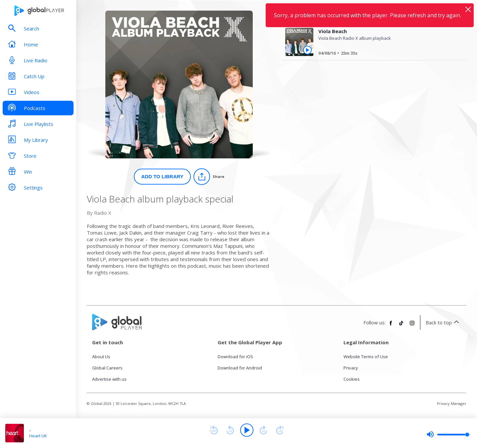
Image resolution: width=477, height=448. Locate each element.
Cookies (352, 379)
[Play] (247, 430)
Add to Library (162, 176)
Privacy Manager (452, 403)
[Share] (209, 177)
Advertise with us (109, 379)
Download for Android (240, 368)
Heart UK (38, 436)
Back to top (443, 322)
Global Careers (107, 368)
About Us (101, 357)
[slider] (449, 434)
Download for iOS (235, 357)
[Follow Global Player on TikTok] (401, 326)
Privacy (351, 368)
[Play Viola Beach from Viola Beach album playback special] (307, 50)
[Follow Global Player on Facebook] (391, 326)
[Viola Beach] (387, 54)
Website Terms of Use (366, 357)
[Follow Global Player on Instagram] (412, 326)
